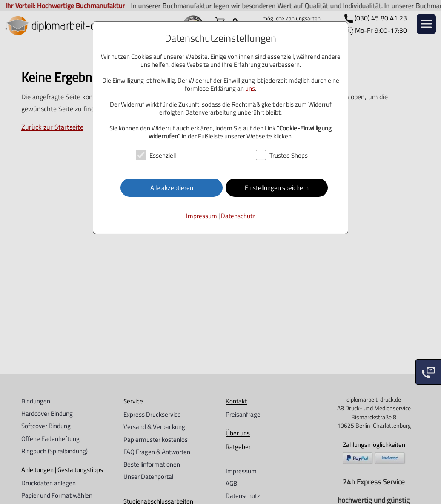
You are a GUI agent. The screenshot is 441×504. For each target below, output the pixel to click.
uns (250, 88)
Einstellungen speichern (277, 188)
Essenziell (163, 155)
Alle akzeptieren (172, 188)
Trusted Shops (289, 155)
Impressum (202, 216)
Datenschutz (238, 216)
